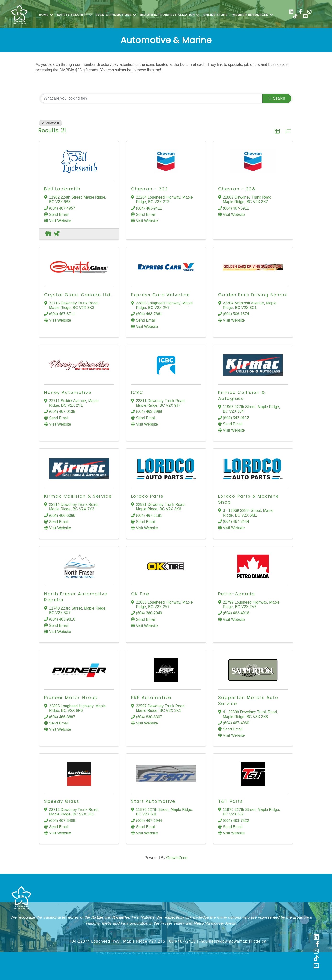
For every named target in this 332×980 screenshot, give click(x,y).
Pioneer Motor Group (71, 698)
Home (44, 15)
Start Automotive (153, 801)
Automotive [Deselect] (51, 123)
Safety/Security (72, 15)
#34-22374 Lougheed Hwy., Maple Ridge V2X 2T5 (117, 941)
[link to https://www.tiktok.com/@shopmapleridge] (295, 17)
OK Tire (140, 594)
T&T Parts (231, 801)
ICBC (137, 392)
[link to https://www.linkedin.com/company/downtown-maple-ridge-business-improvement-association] (316, 937)
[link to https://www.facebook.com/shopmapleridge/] (300, 12)
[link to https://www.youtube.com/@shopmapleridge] (305, 17)
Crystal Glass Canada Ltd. (78, 295)
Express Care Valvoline (160, 295)
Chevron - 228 (237, 189)
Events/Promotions (114, 15)
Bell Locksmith (62, 189)
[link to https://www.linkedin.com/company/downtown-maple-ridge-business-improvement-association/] (291, 12)
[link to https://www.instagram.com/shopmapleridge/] (310, 12)
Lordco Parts (147, 496)
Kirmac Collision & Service (78, 496)
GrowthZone (177, 858)
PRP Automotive (151, 698)
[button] (277, 131)
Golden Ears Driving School (253, 295)
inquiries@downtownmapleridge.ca (233, 941)
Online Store (216, 15)
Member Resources (251, 15)
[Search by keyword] (152, 98)
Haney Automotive (68, 392)
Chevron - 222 (150, 189)
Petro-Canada (237, 594)
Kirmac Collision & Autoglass (242, 395)
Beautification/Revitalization (167, 15)
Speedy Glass (62, 801)
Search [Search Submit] (277, 98)
